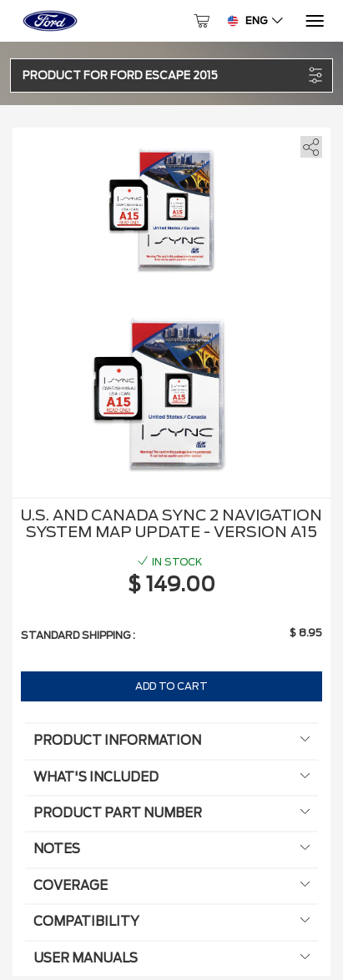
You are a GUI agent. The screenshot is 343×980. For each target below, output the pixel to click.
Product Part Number (171, 813)
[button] (163, 75)
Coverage (171, 886)
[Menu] (313, 21)
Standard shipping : (78, 635)
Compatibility (171, 922)
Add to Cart (171, 686)
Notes (171, 849)
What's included (171, 777)
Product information (171, 741)
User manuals (171, 958)
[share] (308, 144)
